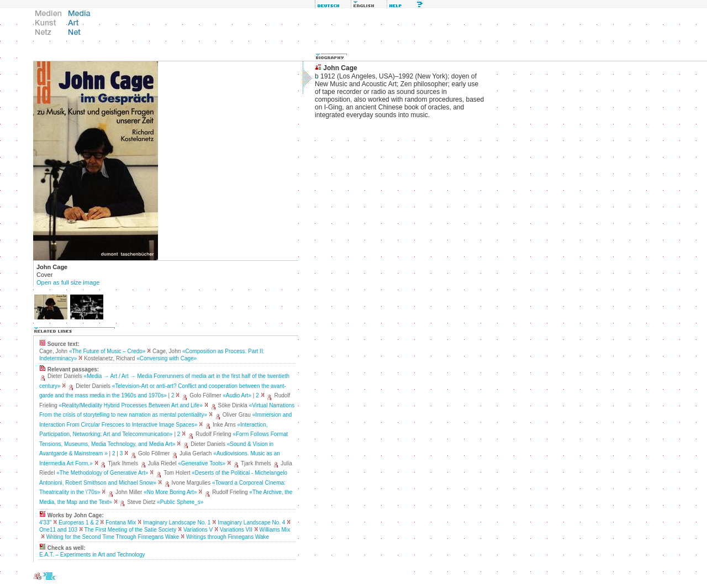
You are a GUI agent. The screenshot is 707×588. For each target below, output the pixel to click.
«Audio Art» (237, 395)
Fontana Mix (121, 523)
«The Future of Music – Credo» (107, 351)
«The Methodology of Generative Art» (102, 473)
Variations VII (236, 530)
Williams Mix (275, 530)
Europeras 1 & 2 (78, 523)
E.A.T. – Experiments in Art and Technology (92, 555)
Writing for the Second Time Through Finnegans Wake (113, 537)
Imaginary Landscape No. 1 (177, 523)
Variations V (198, 530)
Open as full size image (68, 282)
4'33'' (45, 523)
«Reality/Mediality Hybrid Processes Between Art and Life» (131, 405)
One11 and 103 (58, 530)
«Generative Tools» (202, 463)
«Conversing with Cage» (167, 358)
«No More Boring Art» (170, 492)
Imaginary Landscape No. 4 (251, 523)
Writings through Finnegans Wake (228, 537)
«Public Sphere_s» (180, 502)
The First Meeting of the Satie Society (131, 530)
